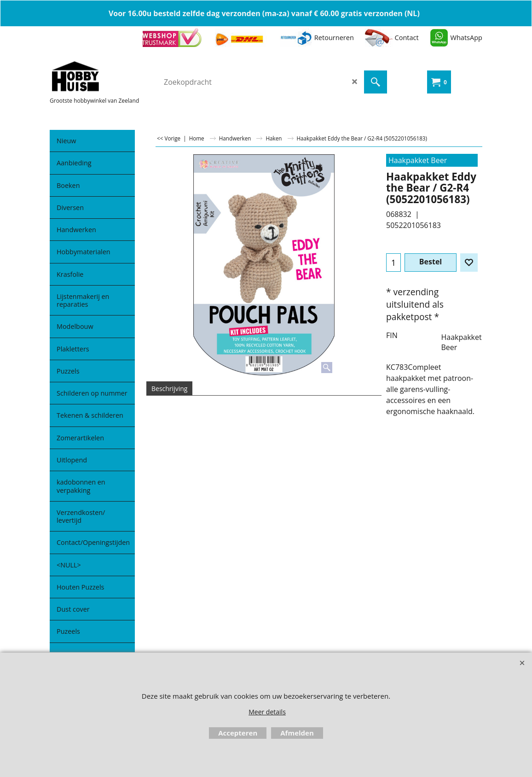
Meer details (267, 712)
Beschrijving (169, 388)
